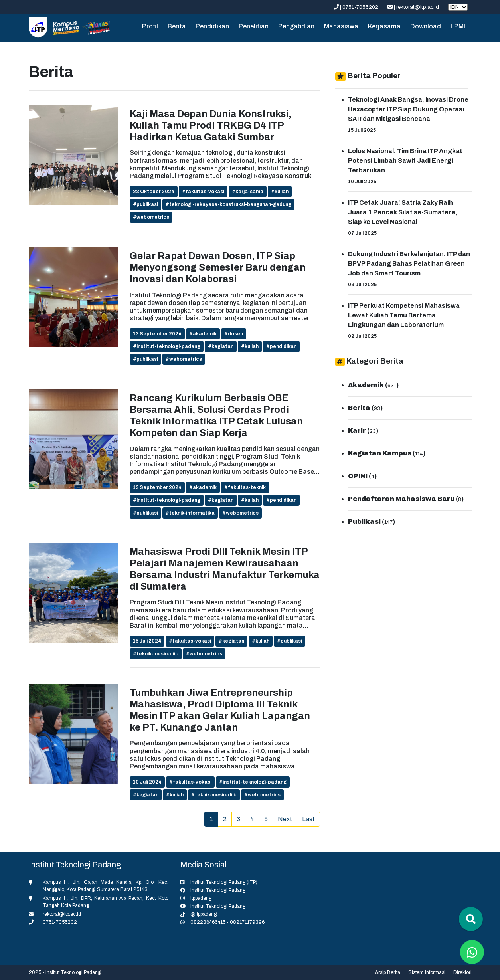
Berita (177, 26)
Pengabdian (296, 26)
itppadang (201, 898)
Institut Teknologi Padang (218, 890)
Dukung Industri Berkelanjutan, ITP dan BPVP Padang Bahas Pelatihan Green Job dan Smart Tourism (409, 264)
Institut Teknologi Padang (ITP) (224, 882)
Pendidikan (212, 26)
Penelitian (254, 26)
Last (308, 819)
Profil (150, 26)
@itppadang (204, 914)
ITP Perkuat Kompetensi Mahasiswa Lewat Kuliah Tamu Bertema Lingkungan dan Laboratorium (404, 315)
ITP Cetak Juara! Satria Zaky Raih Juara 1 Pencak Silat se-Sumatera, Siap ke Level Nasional (403, 212)
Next (285, 819)
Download (426, 26)
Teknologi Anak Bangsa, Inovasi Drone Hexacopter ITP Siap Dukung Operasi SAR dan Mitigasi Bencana (408, 109)
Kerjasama (384, 26)
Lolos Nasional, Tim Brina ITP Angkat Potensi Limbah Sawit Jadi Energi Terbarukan (405, 161)
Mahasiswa (341, 26)
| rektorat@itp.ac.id (414, 7)
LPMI (458, 26)
